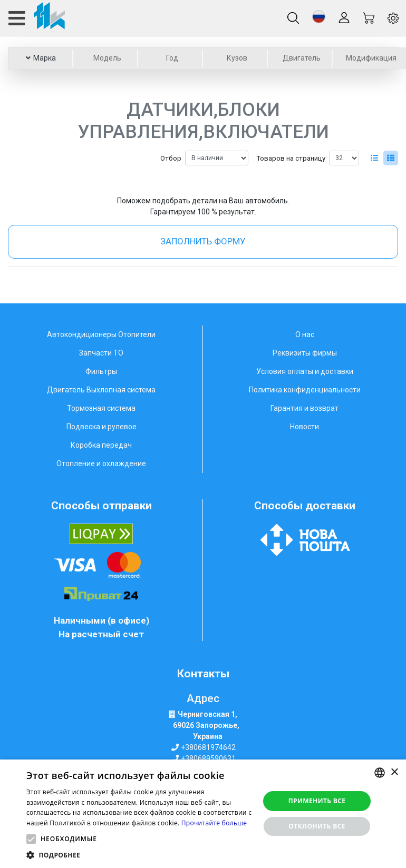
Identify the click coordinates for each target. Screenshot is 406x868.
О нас (305, 334)
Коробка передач (101, 445)
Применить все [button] (317, 801)
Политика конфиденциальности (305, 390)
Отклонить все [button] (317, 826)
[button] (319, 17)
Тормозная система (101, 408)
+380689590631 (208, 758)
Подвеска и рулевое (101, 427)
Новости (304, 427)
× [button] (394, 772)
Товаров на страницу (291, 158)
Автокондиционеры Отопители (101, 334)
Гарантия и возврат (304, 408)
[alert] (203, 814)
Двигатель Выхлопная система (101, 390)
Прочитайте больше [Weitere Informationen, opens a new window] (214, 823)
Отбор (171, 158)
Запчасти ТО (101, 353)
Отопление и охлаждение (101, 463)
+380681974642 (208, 747)
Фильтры (101, 371)
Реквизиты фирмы (305, 353)
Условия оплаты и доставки (305, 371)
